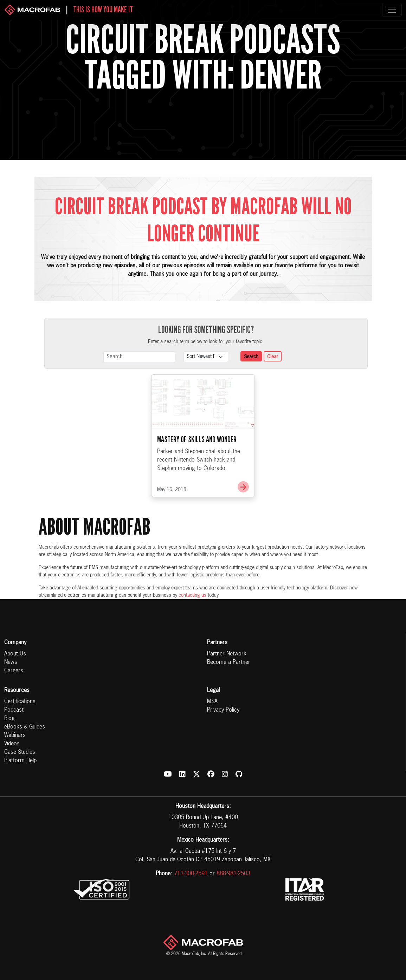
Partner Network (227, 654)
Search (251, 357)
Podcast (14, 710)
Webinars (15, 736)
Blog (9, 719)
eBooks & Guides (25, 727)
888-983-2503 (233, 874)
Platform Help (20, 761)
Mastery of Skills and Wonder (197, 472)
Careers (14, 671)
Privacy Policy (223, 710)
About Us (15, 654)
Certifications (20, 702)
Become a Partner (229, 662)
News (11, 662)
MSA (212, 702)
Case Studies (20, 752)
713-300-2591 (191, 874)
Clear (273, 357)
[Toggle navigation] (392, 10)
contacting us (192, 595)
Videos (12, 744)
